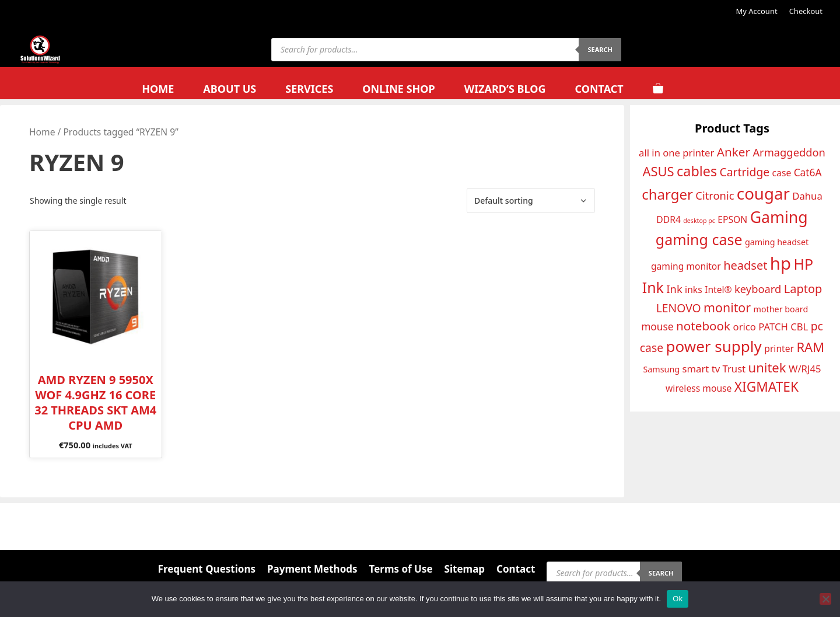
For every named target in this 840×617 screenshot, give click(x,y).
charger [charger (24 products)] (667, 194)
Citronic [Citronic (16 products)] (715, 195)
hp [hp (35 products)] (780, 263)
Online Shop (398, 89)
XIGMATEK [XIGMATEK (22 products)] (766, 387)
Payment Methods (312, 569)
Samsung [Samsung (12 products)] (661, 369)
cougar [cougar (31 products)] (763, 193)
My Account (756, 11)
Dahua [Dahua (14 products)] (807, 196)
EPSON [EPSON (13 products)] (732, 219)
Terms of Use (401, 569)
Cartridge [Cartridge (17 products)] (745, 172)
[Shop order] (531, 201)
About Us (230, 89)
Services (309, 89)
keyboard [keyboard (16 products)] (758, 289)
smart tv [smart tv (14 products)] (701, 369)
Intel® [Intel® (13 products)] (718, 290)
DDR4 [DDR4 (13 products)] (668, 219)
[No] (825, 599)
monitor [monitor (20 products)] (727, 307)
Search (600, 49)
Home (158, 89)
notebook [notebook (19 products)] (703, 326)
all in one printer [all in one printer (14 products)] (676, 153)
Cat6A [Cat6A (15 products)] (808, 172)
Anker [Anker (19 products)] (734, 152)
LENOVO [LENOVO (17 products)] (679, 308)
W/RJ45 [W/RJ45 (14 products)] (805, 369)
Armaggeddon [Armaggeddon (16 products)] (789, 152)
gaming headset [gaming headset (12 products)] (777, 242)
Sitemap (465, 569)
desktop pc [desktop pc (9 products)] (699, 221)
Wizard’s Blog (505, 89)
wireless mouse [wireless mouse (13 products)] (699, 388)
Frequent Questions (207, 569)
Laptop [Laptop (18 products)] (803, 289)
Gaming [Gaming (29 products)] (779, 217)
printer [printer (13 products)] (779, 348)
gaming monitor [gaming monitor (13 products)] (686, 266)
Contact (599, 89)
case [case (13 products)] (782, 173)
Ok (678, 599)
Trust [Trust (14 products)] (734, 369)
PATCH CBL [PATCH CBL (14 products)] (783, 327)
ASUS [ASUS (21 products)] (658, 171)
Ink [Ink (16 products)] (674, 289)
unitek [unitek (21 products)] (767, 367)
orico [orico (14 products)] (745, 327)
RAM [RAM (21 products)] (810, 347)
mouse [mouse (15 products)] (657, 326)
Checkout (806, 11)
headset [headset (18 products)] (745, 265)
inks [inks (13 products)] (694, 290)
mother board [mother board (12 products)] (780, 309)
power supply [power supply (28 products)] (714, 346)
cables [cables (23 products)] (697, 171)
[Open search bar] (704, 89)
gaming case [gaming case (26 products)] (699, 239)
